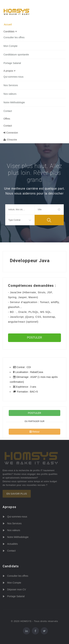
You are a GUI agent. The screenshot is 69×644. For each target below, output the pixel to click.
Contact (8, 111)
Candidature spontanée (16, 55)
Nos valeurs (10, 94)
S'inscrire (10, 140)
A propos (9, 71)
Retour (35, 432)
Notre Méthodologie (14, 102)
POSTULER (34, 338)
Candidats (10, 31)
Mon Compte (10, 46)
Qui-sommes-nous (13, 77)
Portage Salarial (12, 63)
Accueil (8, 24)
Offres (7, 119)
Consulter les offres (14, 37)
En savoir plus (17, 494)
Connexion (11, 133)
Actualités (12, 544)
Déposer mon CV (17, 589)
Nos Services (11, 85)
